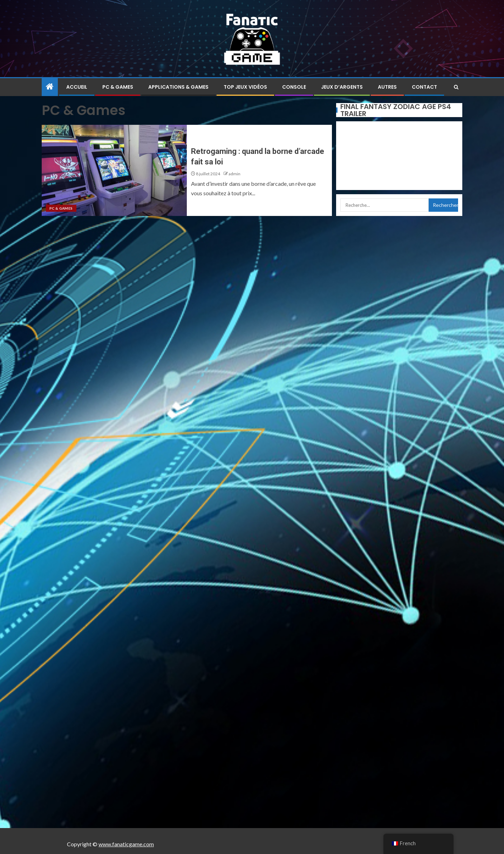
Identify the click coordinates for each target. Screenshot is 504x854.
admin (234, 174)
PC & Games (118, 87)
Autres (387, 87)
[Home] (50, 87)
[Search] (456, 87)
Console (294, 87)
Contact (424, 87)
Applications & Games (178, 87)
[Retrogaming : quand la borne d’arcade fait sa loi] (114, 170)
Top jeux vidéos (245, 87)
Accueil (77, 87)
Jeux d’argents (342, 87)
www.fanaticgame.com (126, 844)
